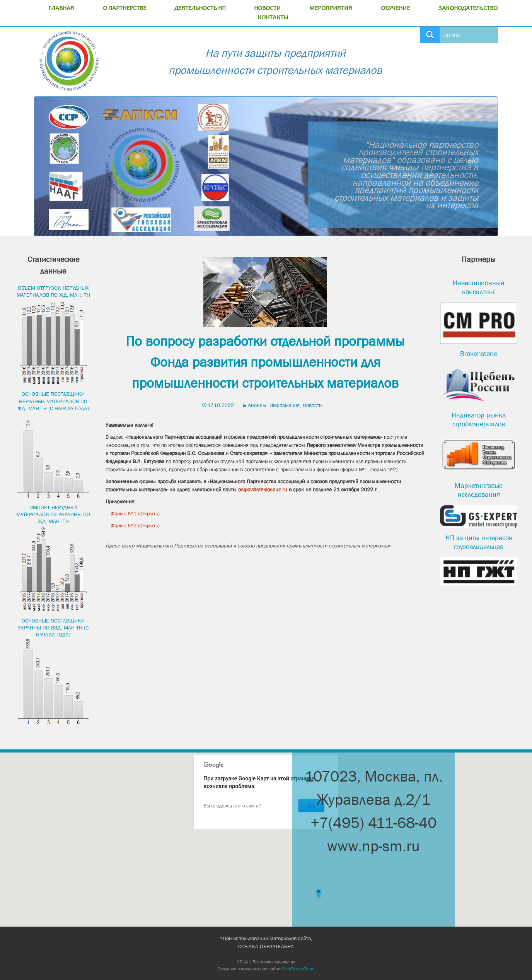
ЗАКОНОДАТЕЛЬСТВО (468, 9)
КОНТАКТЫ (273, 18)
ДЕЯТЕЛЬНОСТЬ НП (200, 9)
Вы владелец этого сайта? (232, 806)
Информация (285, 405)
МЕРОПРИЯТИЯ (331, 9)
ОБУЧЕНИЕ (395, 9)
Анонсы (257, 405)
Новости (312, 405)
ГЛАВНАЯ (61, 9)
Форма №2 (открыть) (135, 525)
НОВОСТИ (267, 9)
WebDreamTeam (299, 969)
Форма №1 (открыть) (135, 513)
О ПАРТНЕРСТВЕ (124, 9)
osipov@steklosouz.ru (263, 489)
